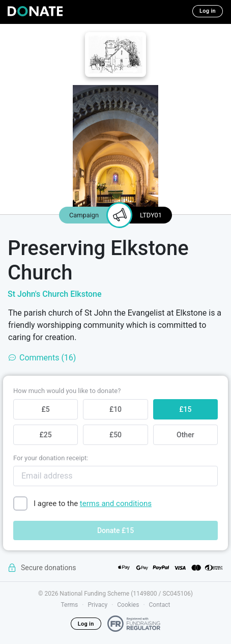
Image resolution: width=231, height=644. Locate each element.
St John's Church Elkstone (55, 294)
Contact (160, 605)
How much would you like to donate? (67, 391)
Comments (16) (42, 358)
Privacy (97, 605)
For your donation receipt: (51, 458)
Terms (70, 605)
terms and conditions (116, 503)
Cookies (128, 605)
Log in (208, 11)
